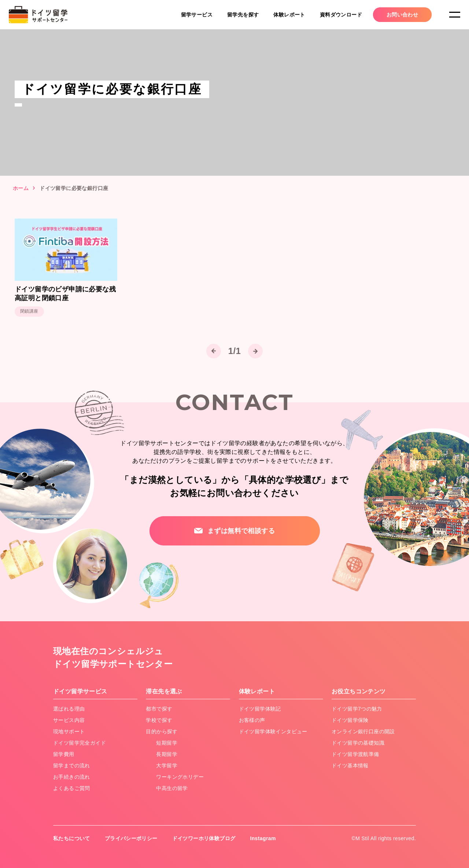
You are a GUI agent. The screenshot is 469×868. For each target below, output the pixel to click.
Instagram (263, 838)
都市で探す (159, 709)
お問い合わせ (402, 15)
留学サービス (197, 15)
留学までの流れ (72, 765)
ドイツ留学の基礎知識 (358, 743)
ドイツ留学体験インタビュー (273, 731)
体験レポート (289, 15)
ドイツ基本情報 (350, 765)
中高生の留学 (172, 788)
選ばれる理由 (69, 709)
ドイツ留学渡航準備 (355, 754)
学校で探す (159, 720)
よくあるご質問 (72, 788)
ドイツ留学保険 (350, 720)
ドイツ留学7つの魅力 (357, 709)
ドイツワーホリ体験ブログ (204, 838)
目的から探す (162, 731)
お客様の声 (252, 720)
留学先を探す (243, 15)
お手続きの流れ (72, 777)
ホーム (21, 188)
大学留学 (167, 765)
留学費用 (64, 754)
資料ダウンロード (341, 15)
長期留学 (167, 754)
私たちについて (72, 838)
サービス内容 (69, 720)
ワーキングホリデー (180, 777)
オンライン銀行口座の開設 (363, 731)
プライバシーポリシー (131, 838)
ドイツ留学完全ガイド (80, 743)
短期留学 (167, 743)
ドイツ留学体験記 (260, 709)
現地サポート (69, 731)
